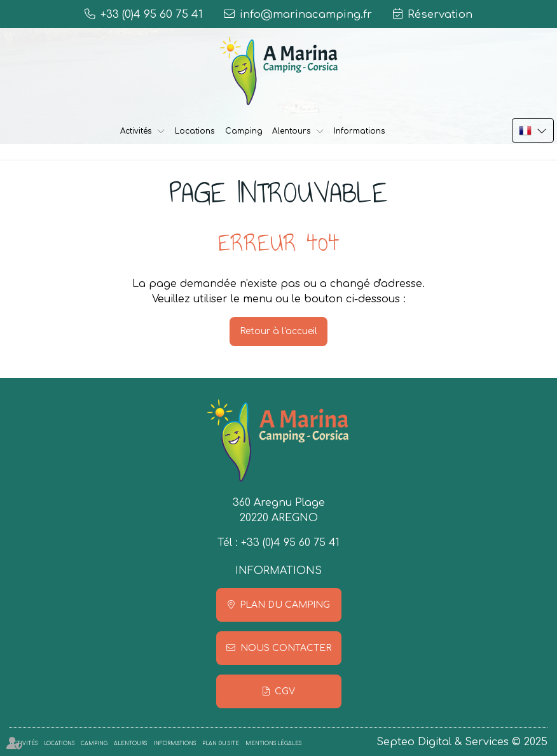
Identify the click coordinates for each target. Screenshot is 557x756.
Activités (136, 131)
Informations (360, 131)
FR (533, 130)
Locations (195, 131)
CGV (285, 691)
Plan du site (221, 744)
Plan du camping (285, 605)
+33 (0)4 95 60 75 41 (290, 543)
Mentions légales (273, 744)
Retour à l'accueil (278, 331)
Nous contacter (286, 648)
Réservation (440, 14)
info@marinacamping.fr (306, 14)
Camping (244, 131)
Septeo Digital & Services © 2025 (462, 742)
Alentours (292, 131)
